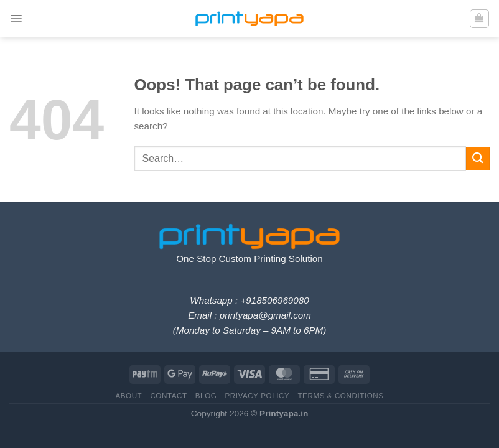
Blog (206, 395)
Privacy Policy (257, 395)
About (128, 395)
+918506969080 (274, 300)
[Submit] (478, 158)
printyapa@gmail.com (265, 315)
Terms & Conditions (340, 395)
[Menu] (16, 19)
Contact (168, 395)
